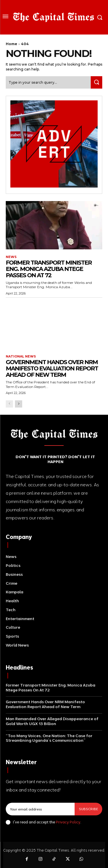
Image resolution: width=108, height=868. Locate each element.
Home (12, 44)
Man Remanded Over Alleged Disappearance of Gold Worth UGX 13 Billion (52, 721)
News (11, 257)
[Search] (96, 82)
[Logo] (54, 17)
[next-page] (19, 404)
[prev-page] (9, 404)
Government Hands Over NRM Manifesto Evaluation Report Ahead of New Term (52, 368)
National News (21, 356)
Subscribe (88, 809)
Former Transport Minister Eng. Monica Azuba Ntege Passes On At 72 (49, 269)
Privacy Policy (68, 822)
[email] (40, 809)
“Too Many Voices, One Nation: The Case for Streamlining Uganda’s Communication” (49, 738)
